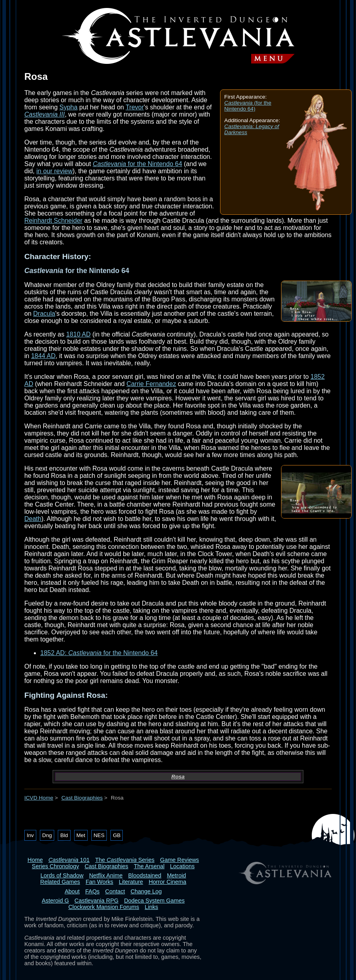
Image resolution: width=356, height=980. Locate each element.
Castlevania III (44, 114)
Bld (64, 835)
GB (117, 835)
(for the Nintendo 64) (248, 106)
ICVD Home (39, 798)
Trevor (135, 107)
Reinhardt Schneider (53, 221)
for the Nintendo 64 (138, 164)
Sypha (68, 107)
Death (33, 519)
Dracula (44, 314)
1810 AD (78, 334)
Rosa (178, 777)
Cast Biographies (82, 798)
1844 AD (43, 356)
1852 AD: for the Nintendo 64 (99, 653)
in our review (54, 171)
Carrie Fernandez (151, 384)
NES (99, 835)
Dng (47, 835)
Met (81, 835)
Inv (30, 835)
